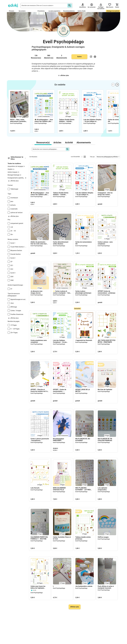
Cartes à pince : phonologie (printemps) (83, 292)
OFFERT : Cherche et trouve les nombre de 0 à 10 (39, 390)
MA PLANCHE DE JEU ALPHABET (83, 440)
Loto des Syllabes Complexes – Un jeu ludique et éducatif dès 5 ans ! (61, 341)
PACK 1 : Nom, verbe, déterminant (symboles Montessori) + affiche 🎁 (19, 120)
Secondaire (23, 11)
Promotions (41, 11)
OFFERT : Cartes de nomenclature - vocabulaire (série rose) (61, 390)
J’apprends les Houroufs (84, 340)
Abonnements (84, 143)
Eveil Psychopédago (16, 123)
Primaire (12, 11)
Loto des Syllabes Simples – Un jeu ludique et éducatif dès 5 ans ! (92, 120)
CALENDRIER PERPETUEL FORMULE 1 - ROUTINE (39, 538)
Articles (57, 143)
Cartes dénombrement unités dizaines (61, 243)
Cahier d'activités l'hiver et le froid (62, 538)
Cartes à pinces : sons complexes (105, 243)
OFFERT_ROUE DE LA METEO (83, 390)
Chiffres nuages (103, 537)
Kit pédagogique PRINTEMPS (58, 440)
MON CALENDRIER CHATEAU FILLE (59, 489)
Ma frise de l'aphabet (105, 390)
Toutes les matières (14, 163)
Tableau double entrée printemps (83, 538)
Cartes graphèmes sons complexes (39, 341)
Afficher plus (75, 607)
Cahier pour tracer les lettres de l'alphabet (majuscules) (38, 587)
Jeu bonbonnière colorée (84, 586)
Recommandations (69, 11)
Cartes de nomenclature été (116, 120)
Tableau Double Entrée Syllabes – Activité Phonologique (67, 120)
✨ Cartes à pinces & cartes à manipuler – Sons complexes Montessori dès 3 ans (62, 292)
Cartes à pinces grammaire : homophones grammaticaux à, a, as (40, 440)
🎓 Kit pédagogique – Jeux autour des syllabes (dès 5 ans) (44, 120)
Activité (69, 143)
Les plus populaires (54, 11)
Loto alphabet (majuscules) (102, 489)
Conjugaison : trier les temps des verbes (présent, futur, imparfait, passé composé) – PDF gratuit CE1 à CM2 (106, 194)
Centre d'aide (82, 11)
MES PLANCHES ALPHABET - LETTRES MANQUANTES (83, 489)
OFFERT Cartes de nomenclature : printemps (107, 292)
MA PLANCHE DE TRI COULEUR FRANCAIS (105, 440)
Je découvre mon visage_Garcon (36, 292)
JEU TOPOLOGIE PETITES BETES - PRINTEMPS (107, 341)
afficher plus (64, 75)
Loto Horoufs (35, 488)
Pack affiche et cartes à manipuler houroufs (106, 587)
